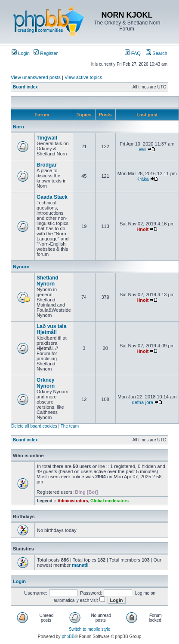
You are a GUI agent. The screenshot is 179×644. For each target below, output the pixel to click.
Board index (25, 87)
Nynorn (21, 267)
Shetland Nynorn (48, 281)
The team (70, 426)
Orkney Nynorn (46, 383)
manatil (80, 565)
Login (21, 53)
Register (46, 53)
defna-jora (143, 402)
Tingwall (47, 138)
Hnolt (142, 229)
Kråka (143, 179)
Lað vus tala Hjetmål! (51, 329)
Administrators (73, 501)
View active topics (83, 77)
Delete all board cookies (34, 426)
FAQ (133, 53)
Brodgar (47, 165)
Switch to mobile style (89, 629)
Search (157, 53)
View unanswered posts (36, 77)
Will (142, 149)
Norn (19, 127)
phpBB (68, 636)
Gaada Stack (52, 197)
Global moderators (110, 501)
